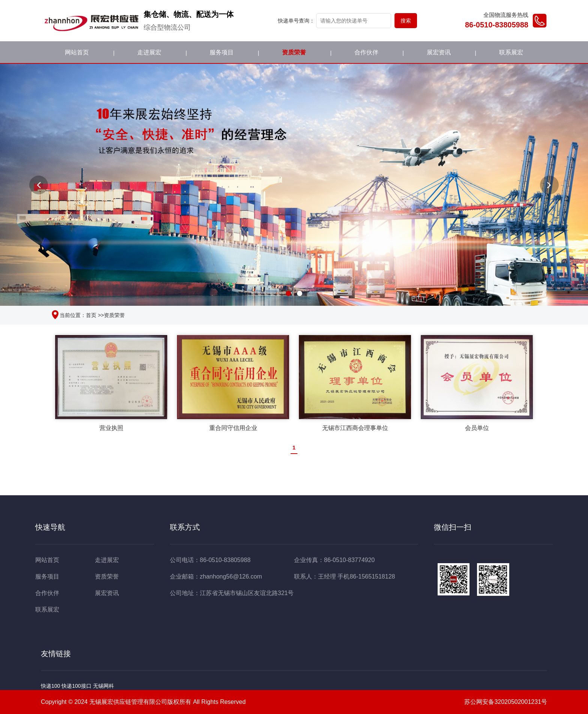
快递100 (50, 686)
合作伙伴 (366, 52)
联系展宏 (511, 52)
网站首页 (77, 52)
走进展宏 (149, 52)
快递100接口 (76, 686)
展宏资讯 (439, 52)
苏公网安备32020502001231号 (501, 702)
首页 (91, 315)
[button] (39, 185)
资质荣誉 (294, 52)
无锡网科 (103, 686)
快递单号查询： (296, 21)
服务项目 (222, 52)
